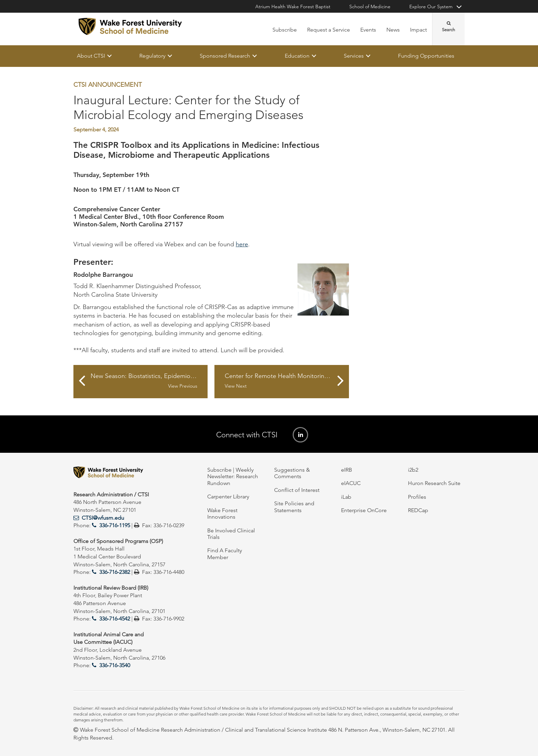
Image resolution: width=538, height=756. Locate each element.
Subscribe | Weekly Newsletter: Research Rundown (233, 476)
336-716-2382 (115, 572)
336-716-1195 (115, 525)
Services (354, 56)
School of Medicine (370, 7)
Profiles (417, 497)
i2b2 (413, 470)
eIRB (347, 470)
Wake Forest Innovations (222, 513)
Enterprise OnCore (364, 510)
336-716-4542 (115, 619)
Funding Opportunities (426, 56)
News (393, 30)
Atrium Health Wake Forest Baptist (293, 7)
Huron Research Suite (434, 483)
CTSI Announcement (108, 85)
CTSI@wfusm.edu (103, 518)
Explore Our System (431, 7)
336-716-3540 (115, 665)
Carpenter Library (228, 497)
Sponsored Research (225, 56)
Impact (418, 30)
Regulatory (152, 56)
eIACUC (351, 483)
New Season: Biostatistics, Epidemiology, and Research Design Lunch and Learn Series (149, 381)
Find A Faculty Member (225, 554)
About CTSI (91, 56)
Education (297, 56)
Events (368, 30)
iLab (346, 497)
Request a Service (329, 30)
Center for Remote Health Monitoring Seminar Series (287, 381)
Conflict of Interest (297, 490)
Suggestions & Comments (292, 473)
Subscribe (285, 30)
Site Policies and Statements (294, 507)
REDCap (418, 510)
